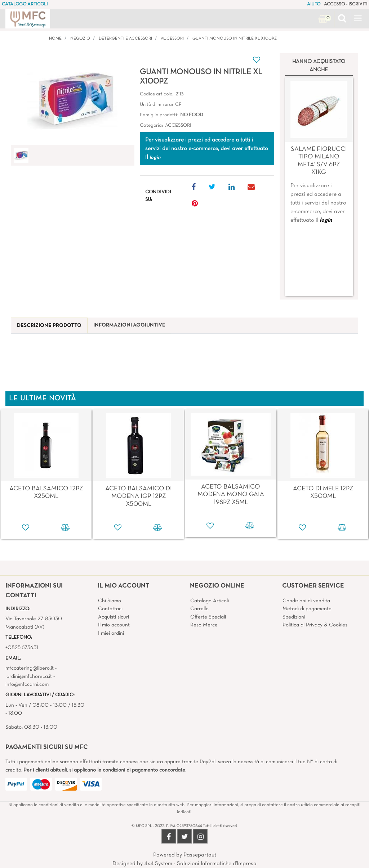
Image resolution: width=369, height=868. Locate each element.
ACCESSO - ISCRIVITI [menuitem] (346, 4)
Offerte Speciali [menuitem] (208, 617)
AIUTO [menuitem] (314, 4)
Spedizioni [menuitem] (294, 617)
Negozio (80, 39)
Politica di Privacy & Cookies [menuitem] (315, 625)
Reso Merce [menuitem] (204, 625)
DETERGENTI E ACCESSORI (125, 39)
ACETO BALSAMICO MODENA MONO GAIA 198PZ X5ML (231, 495)
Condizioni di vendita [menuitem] (306, 601)
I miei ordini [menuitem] (111, 633)
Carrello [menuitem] (199, 609)
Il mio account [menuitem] (114, 625)
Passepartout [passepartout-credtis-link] (200, 855)
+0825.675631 (22, 648)
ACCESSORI (172, 39)
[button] (72, 100)
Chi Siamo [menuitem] (110, 601)
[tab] (49, 326)
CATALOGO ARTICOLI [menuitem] (25, 4)
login (326, 220)
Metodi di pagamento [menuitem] (307, 609)
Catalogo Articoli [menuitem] (210, 601)
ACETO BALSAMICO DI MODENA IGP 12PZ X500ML (139, 496)
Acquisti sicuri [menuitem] (114, 617)
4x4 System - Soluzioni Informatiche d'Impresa (200, 864)
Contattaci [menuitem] (110, 609)
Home (55, 39)
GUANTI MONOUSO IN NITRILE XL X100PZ (235, 39)
